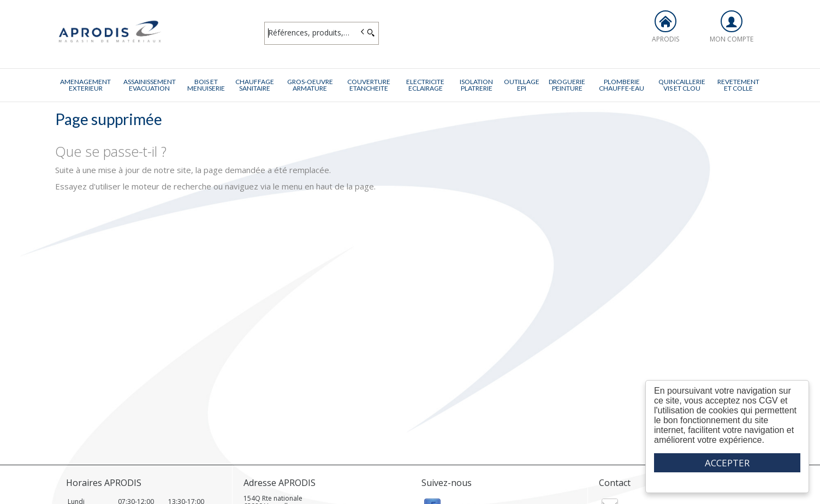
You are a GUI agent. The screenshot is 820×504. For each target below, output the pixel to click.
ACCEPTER (727, 463)
